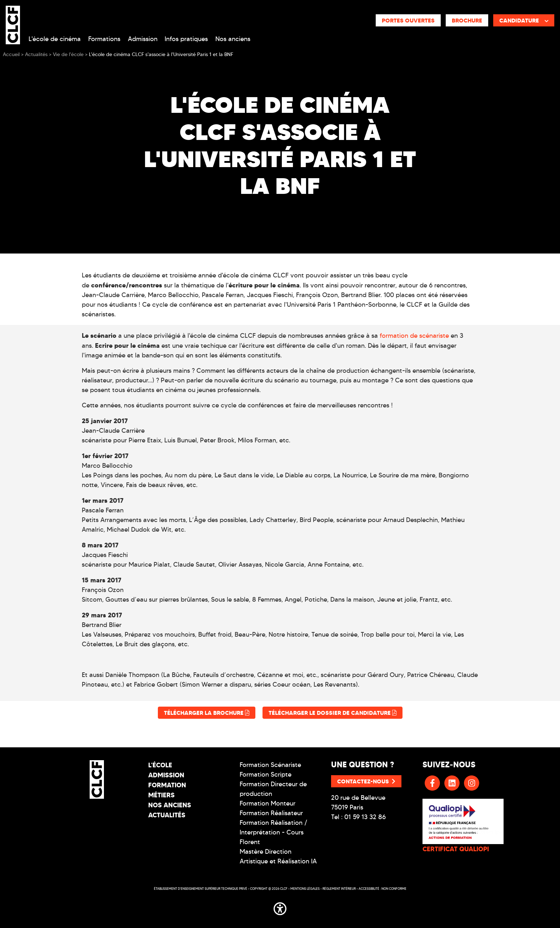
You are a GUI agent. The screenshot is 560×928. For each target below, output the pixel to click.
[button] (280, 907)
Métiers (161, 795)
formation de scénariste (414, 336)
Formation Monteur (267, 803)
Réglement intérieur (339, 889)
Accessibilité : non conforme (382, 889)
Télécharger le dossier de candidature (332, 713)
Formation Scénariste (270, 765)
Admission (143, 39)
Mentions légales (305, 889)
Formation (167, 785)
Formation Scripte (266, 774)
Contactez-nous (366, 781)
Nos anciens (233, 39)
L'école (160, 765)
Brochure (467, 20)
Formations (104, 39)
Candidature (524, 20)
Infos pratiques (186, 39)
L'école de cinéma (55, 39)
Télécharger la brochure (207, 713)
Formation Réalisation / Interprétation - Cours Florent (274, 832)
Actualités (167, 815)
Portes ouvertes (408, 20)
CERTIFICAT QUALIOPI (456, 849)
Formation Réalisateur (271, 813)
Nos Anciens (170, 805)
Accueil (11, 54)
